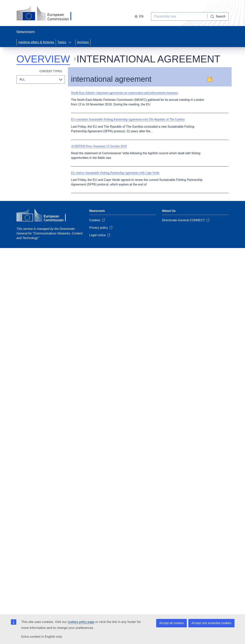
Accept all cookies (171, 623)
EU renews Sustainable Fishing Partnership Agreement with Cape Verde (115, 173)
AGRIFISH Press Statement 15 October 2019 (99, 146)
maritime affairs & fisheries (36, 42)
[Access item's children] (71, 42)
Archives (83, 42)
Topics (62, 42)
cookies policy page (81, 622)
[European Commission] (47, 14)
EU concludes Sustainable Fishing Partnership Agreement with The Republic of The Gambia (128, 119)
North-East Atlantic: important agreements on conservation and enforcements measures (125, 93)
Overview (43, 59)
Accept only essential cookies (211, 623)
